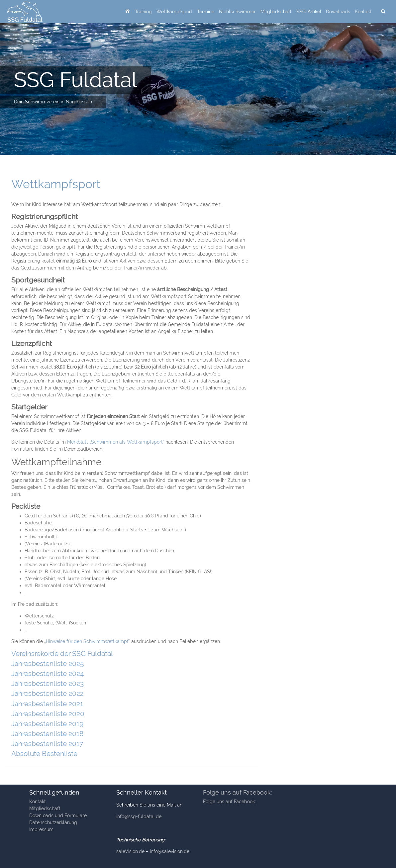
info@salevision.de (170, 851)
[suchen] (383, 12)
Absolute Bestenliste (44, 754)
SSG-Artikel (309, 12)
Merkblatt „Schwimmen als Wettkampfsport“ (116, 442)
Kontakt (363, 12)
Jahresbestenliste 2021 (47, 704)
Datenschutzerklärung (53, 822)
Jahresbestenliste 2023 (48, 683)
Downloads (338, 12)
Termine (206, 12)
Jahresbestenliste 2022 (48, 693)
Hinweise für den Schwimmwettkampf (87, 641)
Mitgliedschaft (276, 12)
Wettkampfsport (174, 12)
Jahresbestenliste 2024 (48, 673)
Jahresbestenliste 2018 (47, 734)
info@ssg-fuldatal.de (139, 816)
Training (143, 12)
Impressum (41, 829)
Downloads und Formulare (58, 815)
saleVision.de (130, 851)
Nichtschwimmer (237, 12)
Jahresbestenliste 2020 (48, 714)
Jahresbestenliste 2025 (48, 663)
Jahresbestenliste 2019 (47, 724)
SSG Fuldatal (76, 80)
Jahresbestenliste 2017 (47, 744)
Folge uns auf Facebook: (237, 792)
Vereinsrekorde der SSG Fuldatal (62, 653)
